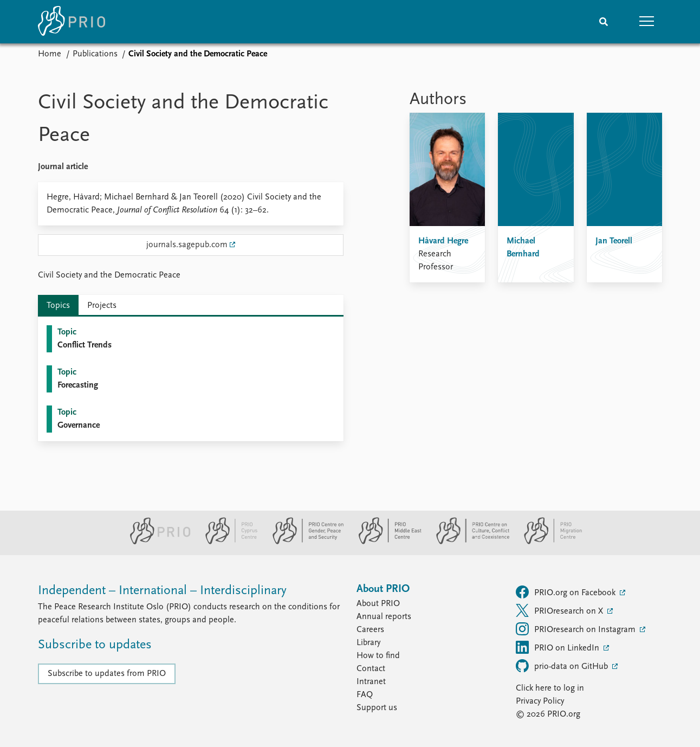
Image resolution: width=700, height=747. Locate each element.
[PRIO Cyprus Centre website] (227, 542)
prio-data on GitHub (563, 666)
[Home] (72, 22)
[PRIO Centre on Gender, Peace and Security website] (304, 542)
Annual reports (384, 617)
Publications (95, 54)
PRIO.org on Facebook (567, 592)
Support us (377, 708)
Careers (370, 630)
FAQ (365, 695)
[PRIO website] (156, 542)
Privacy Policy (540, 701)
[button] (647, 22)
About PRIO (378, 604)
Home (50, 54)
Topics (58, 306)
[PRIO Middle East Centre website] (385, 542)
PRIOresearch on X (560, 610)
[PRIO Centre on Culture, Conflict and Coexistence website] (468, 542)
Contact (371, 669)
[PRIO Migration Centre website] (547, 542)
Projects (102, 306)
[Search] (604, 22)
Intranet (371, 682)
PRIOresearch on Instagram (577, 629)
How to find (378, 656)
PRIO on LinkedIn (559, 647)
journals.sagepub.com (187, 245)
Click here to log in (550, 688)
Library (368, 643)
